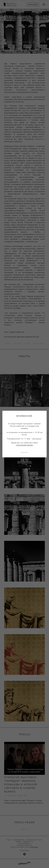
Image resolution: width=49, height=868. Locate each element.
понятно (24, 452)
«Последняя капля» (24, 445)
